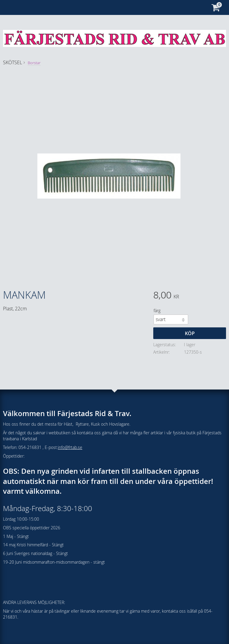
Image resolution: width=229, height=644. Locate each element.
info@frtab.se (70, 447)
